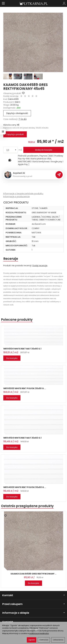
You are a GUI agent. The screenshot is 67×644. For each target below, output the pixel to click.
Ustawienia (58, 640)
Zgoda (32, 640)
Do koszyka (12, 358)
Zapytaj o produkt (15, 134)
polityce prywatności (39, 633)
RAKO (18, 102)
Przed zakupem (33, 604)
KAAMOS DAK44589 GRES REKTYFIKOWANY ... (34, 574)
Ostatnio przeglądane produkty (27, 506)
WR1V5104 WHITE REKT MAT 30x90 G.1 (22, 349)
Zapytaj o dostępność (17, 113)
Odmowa (44, 640)
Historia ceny (11, 125)
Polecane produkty (17, 320)
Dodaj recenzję (40, 266)
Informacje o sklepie (33, 613)
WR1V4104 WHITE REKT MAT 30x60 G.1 (22, 438)
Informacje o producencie (16, 197)
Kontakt (33, 595)
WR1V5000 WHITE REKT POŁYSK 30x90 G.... (25, 388)
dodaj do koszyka (44, 150)
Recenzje (11, 259)
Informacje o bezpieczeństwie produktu (23, 194)
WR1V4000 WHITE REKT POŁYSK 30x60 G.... (25, 487)
